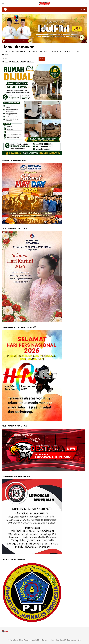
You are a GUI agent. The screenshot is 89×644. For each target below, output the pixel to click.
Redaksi (52, 640)
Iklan (21, 640)
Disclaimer (60, 640)
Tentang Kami (13, 640)
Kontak (45, 640)
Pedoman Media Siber (33, 640)
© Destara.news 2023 (73, 640)
